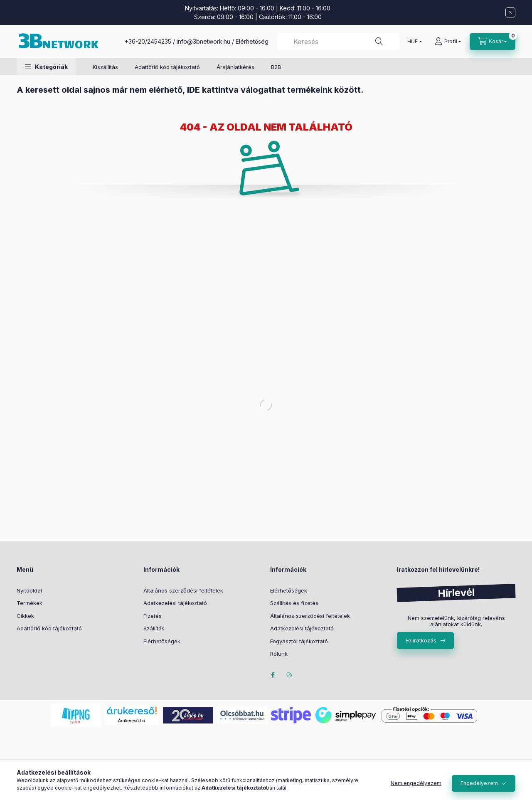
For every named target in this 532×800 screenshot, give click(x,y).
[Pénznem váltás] (413, 42)
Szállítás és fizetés (294, 603)
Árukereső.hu (132, 721)
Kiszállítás (105, 67)
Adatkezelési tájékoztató (175, 603)
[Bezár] (510, 12)
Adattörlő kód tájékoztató (167, 67)
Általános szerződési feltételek (183, 590)
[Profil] (448, 42)
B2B (276, 67)
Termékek (30, 603)
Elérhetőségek (162, 641)
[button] (46, 67)
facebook (273, 675)
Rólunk (279, 654)
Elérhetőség (252, 41)
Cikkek (25, 616)
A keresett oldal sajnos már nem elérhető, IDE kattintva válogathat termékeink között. (190, 90)
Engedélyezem (479, 783)
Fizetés (153, 616)
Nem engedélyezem (416, 783)
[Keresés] (379, 42)
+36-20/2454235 (148, 41)
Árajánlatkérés (235, 67)
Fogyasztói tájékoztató (299, 641)
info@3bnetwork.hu (203, 41)
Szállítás (154, 628)
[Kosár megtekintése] (493, 42)
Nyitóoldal (29, 590)
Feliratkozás (421, 640)
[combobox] (338, 42)
